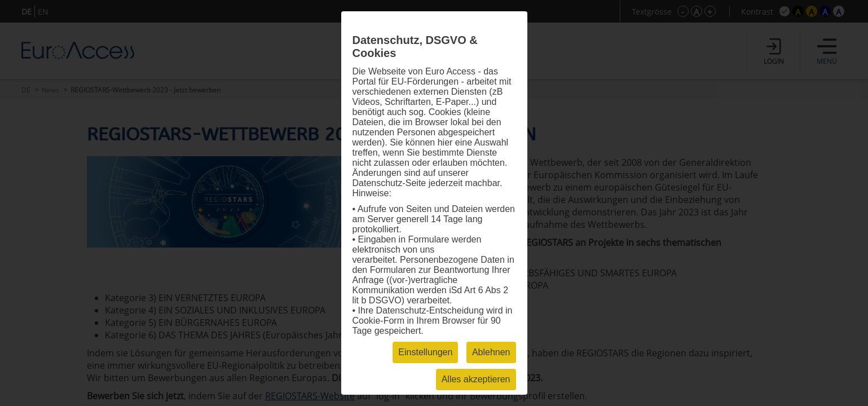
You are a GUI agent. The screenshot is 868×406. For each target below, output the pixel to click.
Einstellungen (425, 352)
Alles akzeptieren (476, 379)
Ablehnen (491, 352)
